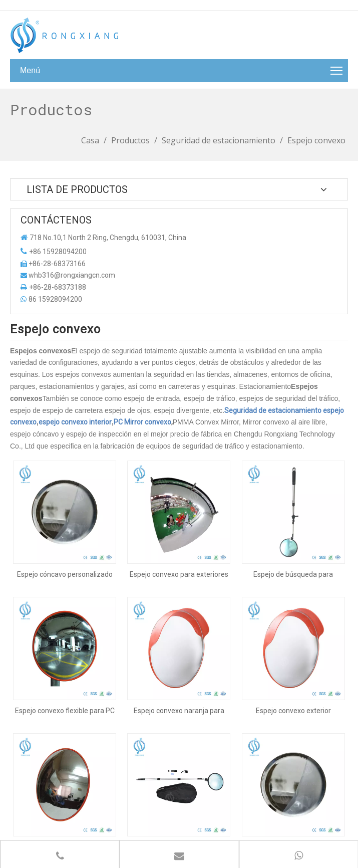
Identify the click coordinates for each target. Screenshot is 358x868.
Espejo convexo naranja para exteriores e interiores (179, 652)
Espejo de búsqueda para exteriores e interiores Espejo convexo (293, 545)
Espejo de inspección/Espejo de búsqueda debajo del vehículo (179, 758)
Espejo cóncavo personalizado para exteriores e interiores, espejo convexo (65, 545)
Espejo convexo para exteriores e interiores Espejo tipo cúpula (179, 545)
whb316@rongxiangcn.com (72, 275)
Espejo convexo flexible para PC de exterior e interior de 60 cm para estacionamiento (65, 652)
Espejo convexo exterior (293, 652)
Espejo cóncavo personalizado (293, 758)
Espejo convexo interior (65, 758)
